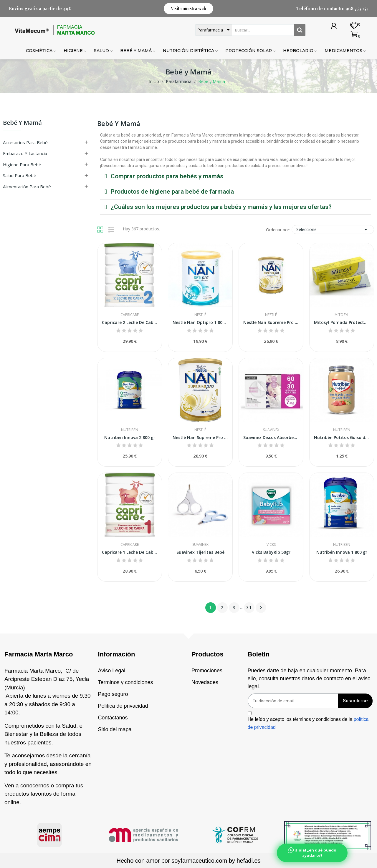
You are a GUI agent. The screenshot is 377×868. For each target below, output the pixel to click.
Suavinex (271, 430)
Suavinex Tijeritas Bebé (200, 552)
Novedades (205, 682)
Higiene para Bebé (22, 164)
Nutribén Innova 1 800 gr (342, 552)
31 (249, 607)
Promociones (207, 671)
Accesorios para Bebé (25, 142)
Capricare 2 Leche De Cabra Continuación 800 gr (130, 322)
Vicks (271, 545)
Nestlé (200, 315)
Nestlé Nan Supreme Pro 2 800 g (271, 322)
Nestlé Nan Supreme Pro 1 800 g (200, 437)
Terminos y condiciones (126, 682)
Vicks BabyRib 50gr (271, 552)
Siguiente (261, 608)
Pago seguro (113, 694)
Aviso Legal (112, 671)
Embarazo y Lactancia (25, 153)
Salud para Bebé (20, 175)
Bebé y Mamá (22, 123)
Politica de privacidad (123, 706)
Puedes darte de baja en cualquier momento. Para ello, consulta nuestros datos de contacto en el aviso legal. (309, 679)
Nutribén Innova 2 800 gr (130, 437)
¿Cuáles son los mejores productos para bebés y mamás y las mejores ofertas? (221, 207)
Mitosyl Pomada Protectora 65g (342, 322)
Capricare (130, 315)
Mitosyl (342, 315)
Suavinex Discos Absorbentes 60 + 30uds (271, 437)
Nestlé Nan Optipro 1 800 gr (200, 322)
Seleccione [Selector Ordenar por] (333, 230)
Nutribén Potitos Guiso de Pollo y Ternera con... (342, 437)
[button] (188, 9)
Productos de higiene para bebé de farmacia (172, 192)
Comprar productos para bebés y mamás (167, 176)
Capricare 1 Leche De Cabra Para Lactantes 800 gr (130, 552)
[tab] (236, 177)
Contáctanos (113, 718)
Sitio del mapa (115, 729)
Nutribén (130, 430)
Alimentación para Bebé (27, 187)
